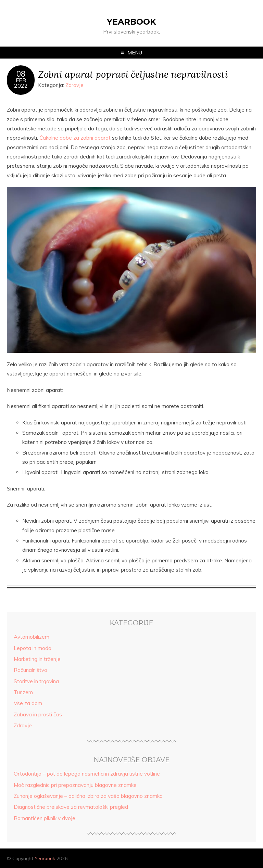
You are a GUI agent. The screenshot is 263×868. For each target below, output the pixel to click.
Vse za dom (28, 703)
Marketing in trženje (37, 659)
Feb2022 (21, 83)
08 (21, 74)
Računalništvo (30, 670)
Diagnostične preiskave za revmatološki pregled (71, 807)
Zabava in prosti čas (38, 714)
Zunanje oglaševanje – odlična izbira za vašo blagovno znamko (88, 796)
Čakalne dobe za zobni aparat (75, 138)
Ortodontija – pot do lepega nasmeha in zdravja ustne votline (87, 774)
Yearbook (131, 22)
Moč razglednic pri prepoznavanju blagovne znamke (75, 785)
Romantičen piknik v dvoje (45, 818)
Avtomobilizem (32, 637)
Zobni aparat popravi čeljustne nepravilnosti (133, 74)
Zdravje (74, 85)
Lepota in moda (33, 648)
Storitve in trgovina (36, 681)
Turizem (23, 692)
